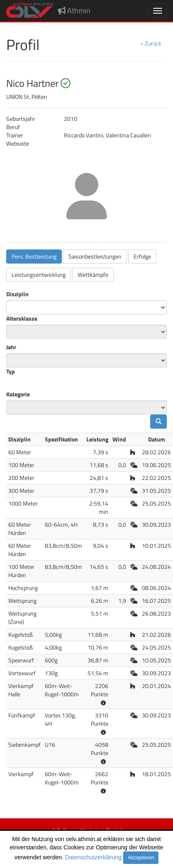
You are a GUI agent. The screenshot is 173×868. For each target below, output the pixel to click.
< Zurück (151, 43)
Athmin (74, 11)
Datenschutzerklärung (93, 857)
